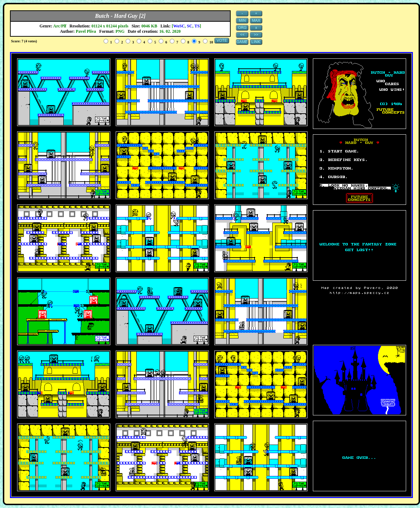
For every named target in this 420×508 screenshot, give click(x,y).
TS (197, 26)
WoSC (179, 26)
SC (190, 26)
